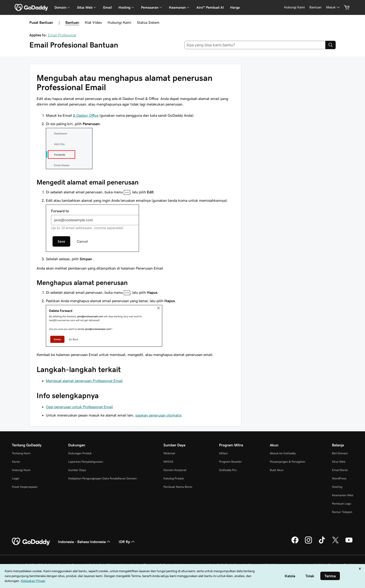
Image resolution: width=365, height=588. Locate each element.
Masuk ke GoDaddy (283, 453)
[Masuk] (333, 7)
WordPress (339, 478)
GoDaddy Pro (228, 470)
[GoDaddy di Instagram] (308, 543)
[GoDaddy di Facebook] (295, 543)
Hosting (337, 487)
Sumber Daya (77, 470)
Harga (235, 7)
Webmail (169, 453)
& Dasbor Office (86, 115)
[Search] (331, 45)
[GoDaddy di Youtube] (349, 543)
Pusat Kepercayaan (25, 487)
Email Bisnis (340, 470)
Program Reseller (230, 462)
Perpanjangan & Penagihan (287, 462)
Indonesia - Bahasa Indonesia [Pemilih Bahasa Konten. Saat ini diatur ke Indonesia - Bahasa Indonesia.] (85, 542)
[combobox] (255, 45)
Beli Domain (340, 453)
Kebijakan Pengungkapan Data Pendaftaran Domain (102, 478)
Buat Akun (277, 470)
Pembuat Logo (341, 504)
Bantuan (72, 22)
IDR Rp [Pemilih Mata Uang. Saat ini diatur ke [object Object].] (127, 542)
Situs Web (339, 462)
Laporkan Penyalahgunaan (86, 462)
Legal (15, 478)
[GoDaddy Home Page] (31, 542)
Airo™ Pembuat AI (210, 7)
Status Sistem (148, 22)
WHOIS (168, 462)
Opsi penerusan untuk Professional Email (79, 407)
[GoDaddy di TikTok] (322, 543)
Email (108, 7)
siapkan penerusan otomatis (158, 415)
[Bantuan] (315, 7)
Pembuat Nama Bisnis (178, 487)
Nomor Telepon (342, 512)
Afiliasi (223, 453)
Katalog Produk (174, 478)
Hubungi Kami (119, 22)
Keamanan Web (343, 495)
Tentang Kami (21, 453)
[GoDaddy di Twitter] (335, 543)
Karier (16, 462)
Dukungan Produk (80, 453)
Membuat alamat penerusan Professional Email (84, 381)
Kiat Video (93, 22)
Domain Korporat (175, 470)
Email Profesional (62, 35)
